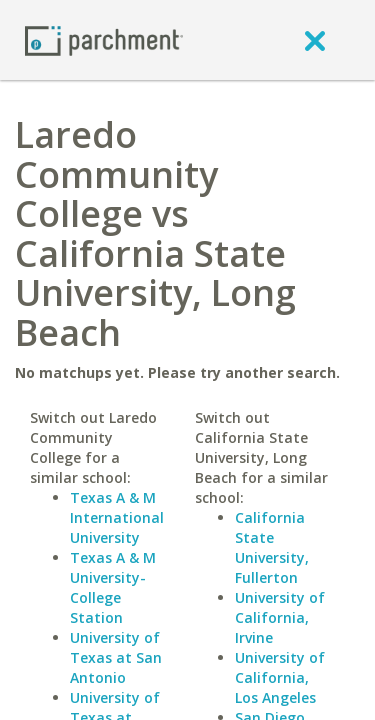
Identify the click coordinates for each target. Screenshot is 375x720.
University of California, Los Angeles (280, 677)
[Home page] (104, 39)
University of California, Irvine (280, 617)
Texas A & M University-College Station (113, 587)
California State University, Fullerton (272, 547)
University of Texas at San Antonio (116, 657)
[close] (315, 40)
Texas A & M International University (117, 517)
